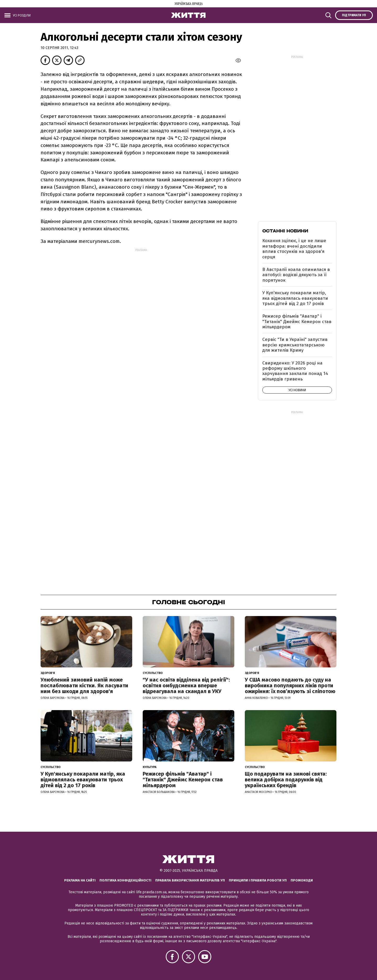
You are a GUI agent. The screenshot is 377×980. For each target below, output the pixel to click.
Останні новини (285, 231)
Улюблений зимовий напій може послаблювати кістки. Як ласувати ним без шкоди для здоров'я (84, 685)
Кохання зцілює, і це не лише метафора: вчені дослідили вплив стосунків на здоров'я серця (294, 249)
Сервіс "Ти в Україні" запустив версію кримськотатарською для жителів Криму (295, 345)
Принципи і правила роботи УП (258, 880)
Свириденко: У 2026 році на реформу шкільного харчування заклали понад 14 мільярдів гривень (295, 371)
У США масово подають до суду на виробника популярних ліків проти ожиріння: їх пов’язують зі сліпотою (290, 685)
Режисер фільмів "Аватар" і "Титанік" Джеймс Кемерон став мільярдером (297, 322)
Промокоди (302, 880)
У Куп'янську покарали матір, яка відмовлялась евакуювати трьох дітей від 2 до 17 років (295, 298)
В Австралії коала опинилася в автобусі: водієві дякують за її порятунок (296, 275)
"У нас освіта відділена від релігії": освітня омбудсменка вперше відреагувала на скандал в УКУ (186, 685)
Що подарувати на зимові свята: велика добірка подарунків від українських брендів (286, 780)
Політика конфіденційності (125, 880)
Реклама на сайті (80, 880)
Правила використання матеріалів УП (190, 880)
